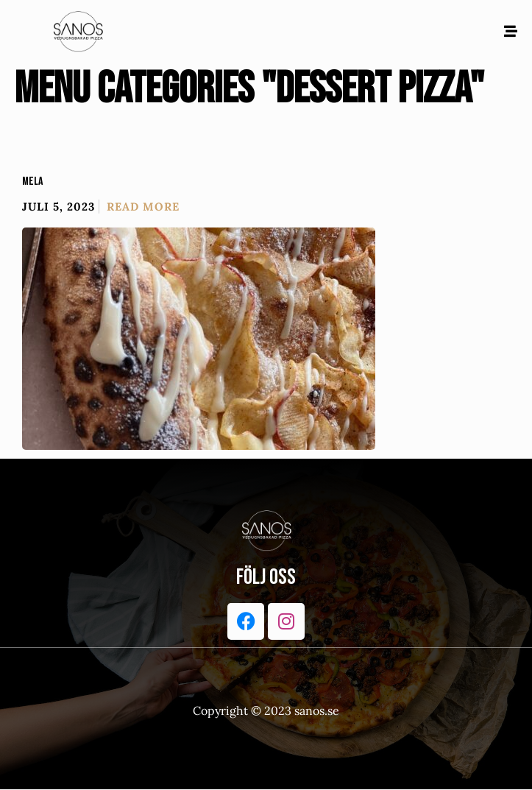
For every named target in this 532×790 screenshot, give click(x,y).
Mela (32, 181)
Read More (143, 207)
